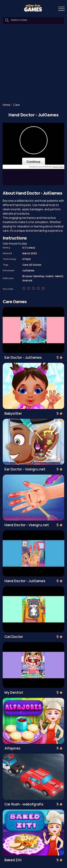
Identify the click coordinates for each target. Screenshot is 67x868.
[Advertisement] (33, 64)
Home (7, 105)
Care (17, 105)
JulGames (28, 270)
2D (31, 265)
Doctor (37, 265)
